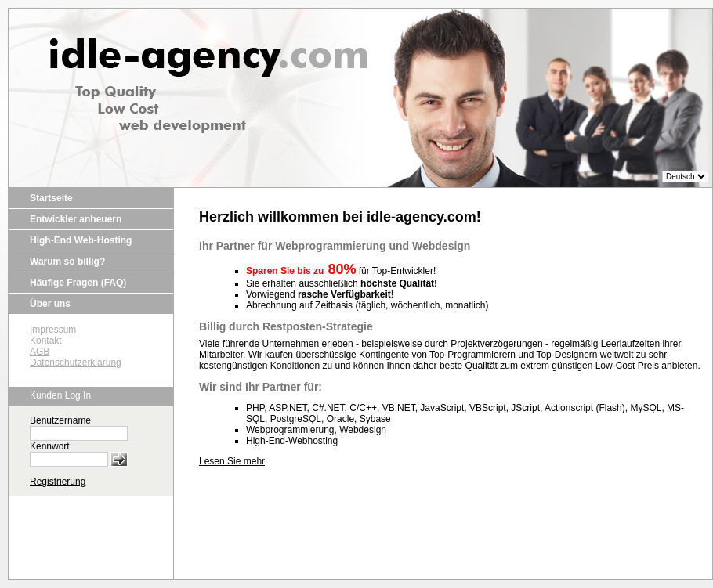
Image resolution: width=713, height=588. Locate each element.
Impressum (53, 330)
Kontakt (46, 341)
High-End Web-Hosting (81, 240)
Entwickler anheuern (76, 219)
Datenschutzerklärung (76, 363)
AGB (40, 352)
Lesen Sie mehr (232, 461)
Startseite (51, 198)
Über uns (50, 304)
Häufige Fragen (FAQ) (78, 283)
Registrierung (58, 482)
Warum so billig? (67, 262)
